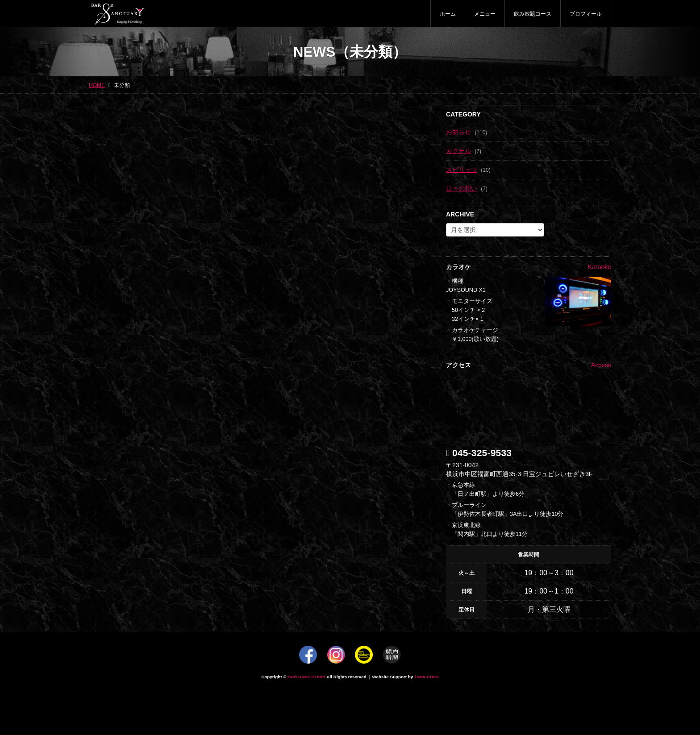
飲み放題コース (533, 14)
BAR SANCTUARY (306, 677)
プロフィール (586, 14)
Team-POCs (427, 677)
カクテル (458, 151)
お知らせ (458, 132)
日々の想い (462, 188)
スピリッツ (462, 170)
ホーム (448, 14)
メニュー (485, 14)
